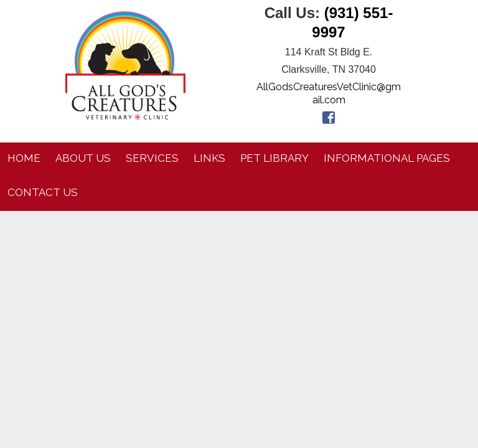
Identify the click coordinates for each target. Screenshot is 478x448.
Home (24, 158)
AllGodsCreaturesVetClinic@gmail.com (329, 93)
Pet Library (274, 158)
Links (209, 158)
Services (152, 158)
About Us (83, 158)
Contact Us (43, 192)
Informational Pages (387, 158)
